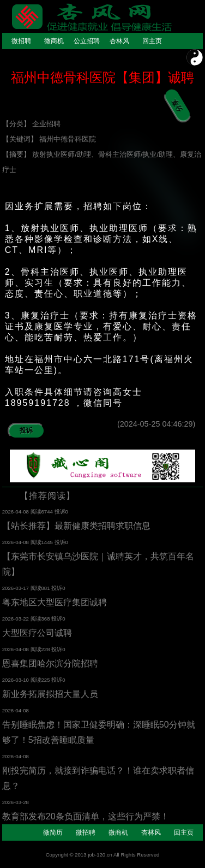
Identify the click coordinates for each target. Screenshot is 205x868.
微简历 (53, 832)
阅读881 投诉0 (48, 588)
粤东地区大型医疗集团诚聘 (55, 602)
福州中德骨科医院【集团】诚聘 (102, 77)
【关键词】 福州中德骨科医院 (49, 139)
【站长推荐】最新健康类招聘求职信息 (76, 526)
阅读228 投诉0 (48, 649)
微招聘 (21, 41)
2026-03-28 (16, 802)
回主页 (152, 41)
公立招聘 (87, 41)
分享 (175, 99)
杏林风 (119, 41)
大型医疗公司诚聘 (37, 633)
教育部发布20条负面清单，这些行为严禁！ (86, 816)
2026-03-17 (16, 588)
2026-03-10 (16, 680)
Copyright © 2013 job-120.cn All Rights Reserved (103, 855)
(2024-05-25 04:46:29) (160, 424)
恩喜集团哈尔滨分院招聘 (50, 663)
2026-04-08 (16, 512)
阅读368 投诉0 (48, 619)
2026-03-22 (16, 619)
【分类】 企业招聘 (32, 124)
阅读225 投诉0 (48, 680)
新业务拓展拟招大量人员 (50, 694)
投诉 (26, 430)
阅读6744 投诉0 (49, 512)
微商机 (54, 41)
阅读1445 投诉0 (49, 542)
